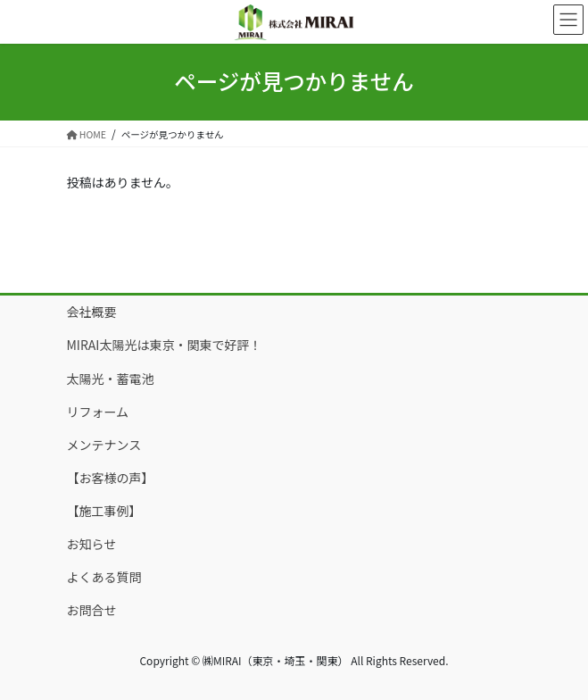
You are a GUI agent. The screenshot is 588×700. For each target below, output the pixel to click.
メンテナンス (104, 445)
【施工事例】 (104, 511)
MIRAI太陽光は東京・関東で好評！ (165, 345)
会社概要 (92, 312)
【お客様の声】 (111, 478)
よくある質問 (104, 577)
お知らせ (92, 544)
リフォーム (98, 412)
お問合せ (92, 610)
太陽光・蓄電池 (111, 379)
